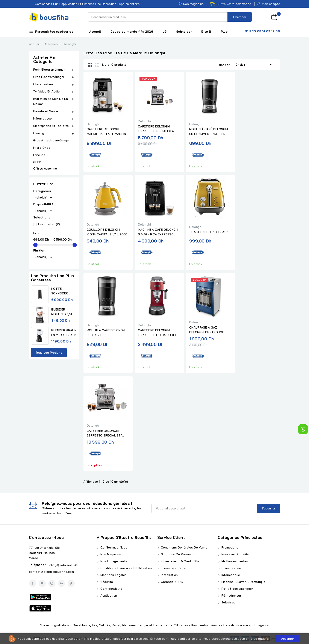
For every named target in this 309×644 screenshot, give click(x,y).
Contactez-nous (46, 537)
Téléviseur (229, 602)
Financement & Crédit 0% (180, 561)
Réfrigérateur (231, 596)
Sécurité (106, 582)
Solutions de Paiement (177, 554)
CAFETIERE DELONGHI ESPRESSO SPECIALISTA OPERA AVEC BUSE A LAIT (106, 433)
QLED (38, 162)
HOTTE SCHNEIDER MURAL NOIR (60, 291)
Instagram (52, 583)
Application (108, 596)
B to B (206, 32)
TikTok (71, 583)
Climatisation (43, 84)
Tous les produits (49, 353)
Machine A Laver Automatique (243, 582)
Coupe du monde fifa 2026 (132, 32)
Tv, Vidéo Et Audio (46, 91)
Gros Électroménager (49, 77)
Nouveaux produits (235, 554)
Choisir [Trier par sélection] (254, 64)
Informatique (43, 118)
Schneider (184, 32)
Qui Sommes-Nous (113, 547)
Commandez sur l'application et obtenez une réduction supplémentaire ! (85, 4)
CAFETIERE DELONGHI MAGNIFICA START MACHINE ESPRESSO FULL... (107, 132)
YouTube (42, 583)
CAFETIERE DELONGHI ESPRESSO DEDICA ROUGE (158, 333)
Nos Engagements (113, 561)
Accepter (288, 639)
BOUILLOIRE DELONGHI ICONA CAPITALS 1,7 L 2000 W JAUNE (107, 232)
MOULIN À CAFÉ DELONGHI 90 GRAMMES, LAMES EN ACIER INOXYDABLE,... (209, 132)
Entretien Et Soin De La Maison (51, 101)
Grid (90, 65)
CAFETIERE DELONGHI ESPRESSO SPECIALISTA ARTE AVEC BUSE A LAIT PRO (156, 129)
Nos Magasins (110, 554)
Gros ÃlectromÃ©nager (51, 140)
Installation (169, 575)
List (97, 65)
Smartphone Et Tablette (51, 126)
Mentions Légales (113, 575)
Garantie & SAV (172, 582)
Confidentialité (111, 589)
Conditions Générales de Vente (184, 547)
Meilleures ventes (234, 561)
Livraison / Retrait (174, 568)
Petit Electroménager (49, 70)
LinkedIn (61, 583)
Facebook (33, 583)
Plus (224, 32)
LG (165, 32)
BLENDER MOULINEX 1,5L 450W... (62, 312)
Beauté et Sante (46, 111)
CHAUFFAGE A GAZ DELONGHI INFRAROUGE (207, 330)
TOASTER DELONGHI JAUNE (210, 232)
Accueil (95, 32)
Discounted (49, 224)
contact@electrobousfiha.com (51, 572)
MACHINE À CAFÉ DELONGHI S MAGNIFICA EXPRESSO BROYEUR (158, 232)
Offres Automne (45, 168)
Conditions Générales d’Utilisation (126, 568)
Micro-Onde (42, 148)
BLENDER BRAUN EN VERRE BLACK (64, 333)
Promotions (229, 547)
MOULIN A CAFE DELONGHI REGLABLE (106, 333)
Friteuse (39, 155)
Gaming (39, 133)
